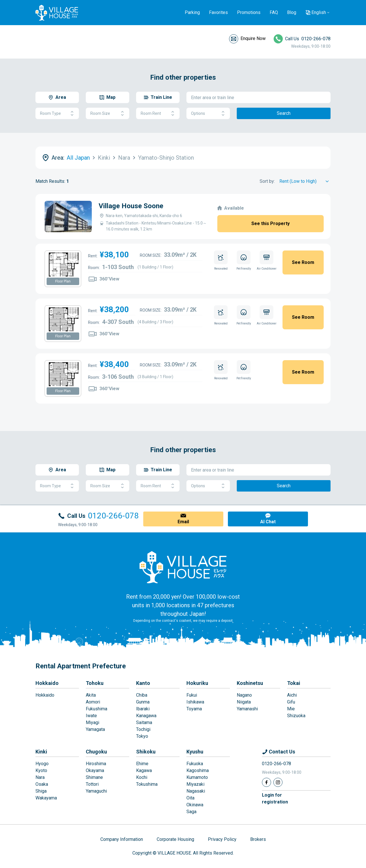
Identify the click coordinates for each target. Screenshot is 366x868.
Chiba (142, 695)
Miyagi (93, 722)
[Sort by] (305, 181)
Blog (292, 12)
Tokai (294, 683)
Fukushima (97, 709)
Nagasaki (196, 791)
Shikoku (146, 752)
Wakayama (46, 798)
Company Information (122, 839)
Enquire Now (253, 38)
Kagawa (144, 770)
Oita (190, 798)
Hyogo (42, 764)
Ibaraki (143, 709)
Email (183, 522)
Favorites (218, 12)
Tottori (92, 784)
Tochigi (143, 729)
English (319, 12)
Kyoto (41, 770)
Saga (191, 812)
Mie (291, 709)
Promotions (249, 12)
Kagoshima (198, 770)
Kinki (41, 752)
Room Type (57, 114)
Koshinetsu (250, 683)
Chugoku (96, 752)
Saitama (144, 722)
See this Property (270, 223)
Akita (91, 695)
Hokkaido (47, 683)
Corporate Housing (175, 839)
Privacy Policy (222, 839)
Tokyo (142, 736)
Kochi (142, 777)
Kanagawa (146, 716)
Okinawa (195, 805)
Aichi (292, 695)
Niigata (244, 702)
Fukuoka (195, 764)
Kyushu (195, 752)
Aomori (93, 702)
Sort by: (267, 181)
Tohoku (95, 683)
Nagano (244, 695)
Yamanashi (247, 709)
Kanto (143, 683)
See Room (303, 262)
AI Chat (268, 522)
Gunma (143, 702)
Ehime (142, 764)
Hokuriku (197, 683)
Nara (40, 777)
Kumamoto (197, 777)
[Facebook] (266, 782)
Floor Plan (63, 281)
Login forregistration (275, 798)
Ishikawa (195, 702)
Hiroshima (96, 764)
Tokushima (147, 784)
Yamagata (95, 729)
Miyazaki (195, 784)
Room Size (108, 114)
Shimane (94, 777)
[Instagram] (278, 782)
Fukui (192, 695)
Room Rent (158, 114)
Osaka (42, 784)
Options (208, 114)
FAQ (274, 12)
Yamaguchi (96, 791)
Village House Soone (131, 206)
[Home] (183, 567)
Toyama (194, 709)
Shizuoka (296, 716)
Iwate (91, 716)
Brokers (258, 839)
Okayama (95, 770)
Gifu (291, 702)
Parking (192, 12)
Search (284, 113)
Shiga (41, 791)
